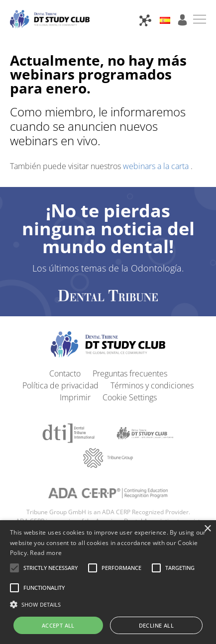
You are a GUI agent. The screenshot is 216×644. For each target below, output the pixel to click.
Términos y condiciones (152, 385)
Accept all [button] (58, 625)
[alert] (108, 582)
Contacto (65, 373)
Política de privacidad (60, 385)
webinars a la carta (157, 166)
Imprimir (75, 397)
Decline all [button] (156, 625)
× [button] (207, 529)
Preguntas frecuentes (130, 373)
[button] (51, 568)
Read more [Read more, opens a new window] (46, 553)
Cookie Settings (130, 397)
